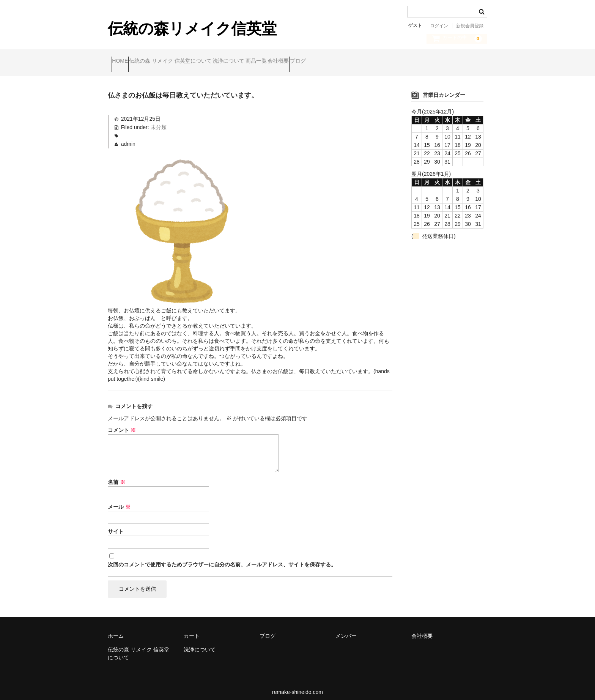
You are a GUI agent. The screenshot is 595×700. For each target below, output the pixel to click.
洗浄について (261, 62)
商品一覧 (304, 62)
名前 (116, 476)
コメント (122, 424)
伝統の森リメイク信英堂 (192, 28)
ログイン (439, 26)
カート (192, 630)
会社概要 (340, 62)
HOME (124, 62)
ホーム (116, 630)
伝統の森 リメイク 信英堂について (189, 62)
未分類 (159, 121)
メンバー (346, 630)
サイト (116, 525)
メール (119, 501)
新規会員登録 (470, 26)
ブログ (375, 62)
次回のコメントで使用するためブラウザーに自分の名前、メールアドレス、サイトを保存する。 (222, 558)
